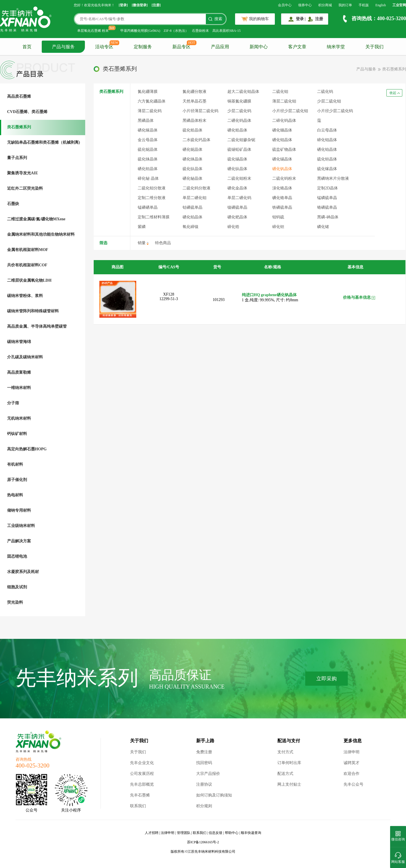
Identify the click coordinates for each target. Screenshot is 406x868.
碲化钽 (278, 227)
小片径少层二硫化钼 (290, 111)
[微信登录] (140, 5)
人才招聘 (152, 833)
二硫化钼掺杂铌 (241, 140)
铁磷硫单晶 (282, 207)
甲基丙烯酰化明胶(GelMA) (140, 31)
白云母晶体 (327, 130)
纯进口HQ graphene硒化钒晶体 (269, 295)
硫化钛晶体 (192, 169)
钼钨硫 (278, 217)
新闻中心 (259, 47)
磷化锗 (323, 227)
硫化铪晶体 (192, 130)
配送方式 (285, 774)
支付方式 (285, 752)
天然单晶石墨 (194, 101)
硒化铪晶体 (237, 130)
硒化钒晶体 (282, 169)
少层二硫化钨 (239, 111)
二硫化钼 (280, 92)
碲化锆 (233, 227)
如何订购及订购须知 (214, 795)
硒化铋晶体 (192, 178)
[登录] (123, 5)
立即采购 (327, 679)
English (381, 5)
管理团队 (184, 833)
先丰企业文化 (142, 763)
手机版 (364, 5)
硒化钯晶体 (237, 217)
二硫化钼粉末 (239, 178)
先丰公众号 (353, 784)
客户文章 (297, 47)
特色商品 (163, 243)
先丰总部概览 (142, 784)
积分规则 (204, 806)
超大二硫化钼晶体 (243, 92)
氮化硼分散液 (194, 92)
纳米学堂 (336, 47)
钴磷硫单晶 (192, 207)
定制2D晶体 (327, 188)
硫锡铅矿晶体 (239, 149)
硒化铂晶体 (192, 217)
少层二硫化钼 (329, 101)
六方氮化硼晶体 (152, 101)
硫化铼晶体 (148, 159)
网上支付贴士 (289, 784)
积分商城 (325, 5)
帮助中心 (232, 833)
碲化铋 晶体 (148, 178)
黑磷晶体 (146, 121)
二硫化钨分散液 (196, 188)
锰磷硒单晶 (148, 207)
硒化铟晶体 (282, 130)
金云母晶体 (148, 140)
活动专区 (104, 47)
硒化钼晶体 (282, 140)
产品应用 (220, 47)
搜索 (218, 19)
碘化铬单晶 (282, 198)
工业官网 (399, 5)
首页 (27, 47)
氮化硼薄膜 (148, 92)
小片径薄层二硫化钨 (200, 111)
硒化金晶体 (237, 188)
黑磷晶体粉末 (194, 121)
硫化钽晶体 (327, 159)
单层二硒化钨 (239, 198)
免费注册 (204, 752)
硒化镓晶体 (148, 130)
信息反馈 (215, 833)
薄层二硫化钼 (284, 101)
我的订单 (345, 5)
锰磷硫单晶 (327, 198)
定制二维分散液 (152, 198)
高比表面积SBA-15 (226, 31)
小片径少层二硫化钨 (335, 111)
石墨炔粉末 (200, 31)
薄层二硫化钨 (150, 111)
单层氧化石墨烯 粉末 (93, 31)
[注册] (156, 5)
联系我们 (138, 806)
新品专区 (181, 47)
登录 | (301, 19)
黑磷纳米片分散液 (333, 178)
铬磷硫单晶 (327, 207)
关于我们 (374, 47)
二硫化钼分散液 (152, 188)
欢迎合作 (351, 774)
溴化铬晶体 (282, 188)
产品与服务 (63, 47)
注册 (319, 19)
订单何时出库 (289, 763)
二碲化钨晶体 (284, 121)
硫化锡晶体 (237, 159)
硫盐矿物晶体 (284, 149)
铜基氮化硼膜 (239, 101)
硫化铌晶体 (148, 149)
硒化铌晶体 (192, 149)
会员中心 (285, 5)
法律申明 (351, 752)
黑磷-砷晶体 (328, 217)
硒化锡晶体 (282, 159)
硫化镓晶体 (327, 169)
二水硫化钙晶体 (196, 140)
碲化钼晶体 (327, 140)
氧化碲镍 (191, 227)
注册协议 (204, 784)
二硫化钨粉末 (284, 178)
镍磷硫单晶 (237, 207)
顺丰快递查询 (251, 833)
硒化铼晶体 (192, 159)
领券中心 (305, 5)
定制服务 (143, 47)
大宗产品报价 (208, 774)
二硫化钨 (325, 92)
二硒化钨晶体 (239, 121)
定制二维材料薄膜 (154, 217)
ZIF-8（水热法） (176, 31)
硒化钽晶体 (148, 169)
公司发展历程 (142, 774)
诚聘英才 (351, 763)
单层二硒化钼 (194, 198)
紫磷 (142, 227)
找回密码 (204, 763)
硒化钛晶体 (237, 169)
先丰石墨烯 (140, 795)
